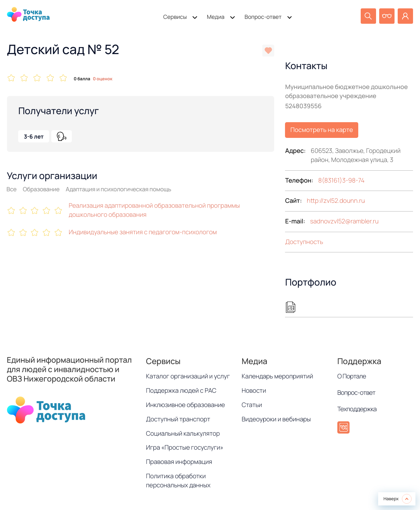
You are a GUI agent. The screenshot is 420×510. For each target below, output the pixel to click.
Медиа (216, 17)
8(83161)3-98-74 (341, 180)
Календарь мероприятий (277, 376)
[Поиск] (368, 16)
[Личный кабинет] (405, 16)
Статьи (252, 405)
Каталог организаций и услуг (188, 376)
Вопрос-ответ (263, 17)
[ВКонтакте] (344, 428)
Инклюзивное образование (186, 405)
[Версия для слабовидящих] (387, 16)
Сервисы (175, 17)
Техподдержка (357, 409)
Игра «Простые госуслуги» (185, 448)
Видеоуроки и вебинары (276, 419)
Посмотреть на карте (322, 130)
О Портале (352, 376)
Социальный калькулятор (183, 434)
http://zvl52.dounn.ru (336, 201)
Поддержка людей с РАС (181, 391)
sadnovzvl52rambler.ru (344, 221)
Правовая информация (179, 462)
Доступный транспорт (178, 419)
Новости (254, 391)
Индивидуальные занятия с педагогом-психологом (143, 232)
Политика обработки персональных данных (178, 481)
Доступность (304, 242)
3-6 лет (34, 136)
